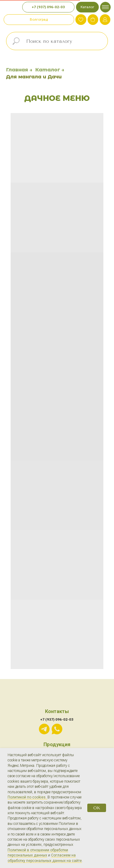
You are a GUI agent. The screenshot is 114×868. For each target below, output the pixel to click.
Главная (17, 70)
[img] (93, 20)
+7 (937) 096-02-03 (57, 719)
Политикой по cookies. (28, 797)
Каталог (48, 70)
